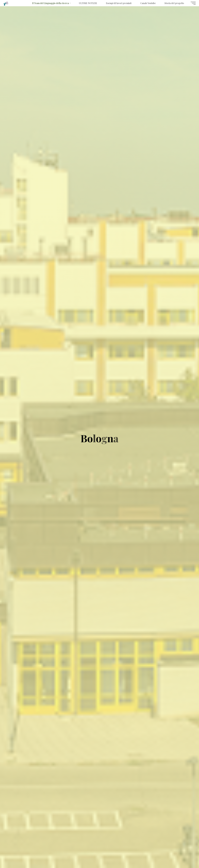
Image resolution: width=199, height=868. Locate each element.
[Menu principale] (191, 3)
